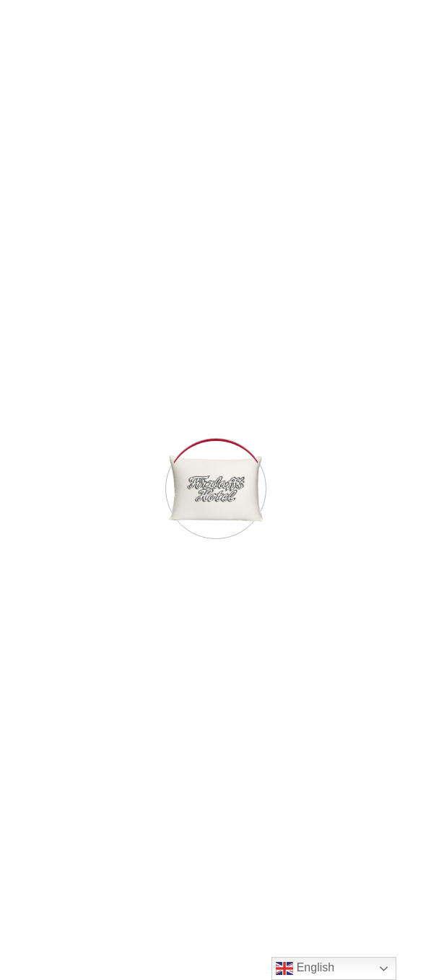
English (305, 968)
